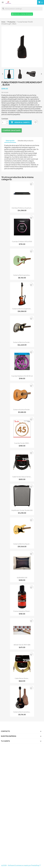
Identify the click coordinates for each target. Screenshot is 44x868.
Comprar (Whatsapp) (12, 130)
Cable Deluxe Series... (22, 678)
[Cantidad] (4, 122)
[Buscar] (22, 9)
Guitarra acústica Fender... (22, 410)
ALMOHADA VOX (22, 578)
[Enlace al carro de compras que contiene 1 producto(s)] (41, 2)
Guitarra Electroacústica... (22, 275)
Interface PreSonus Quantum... (22, 208)
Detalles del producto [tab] (26, 141)
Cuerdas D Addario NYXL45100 (22, 242)
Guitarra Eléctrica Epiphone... (22, 309)
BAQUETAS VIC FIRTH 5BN (22, 645)
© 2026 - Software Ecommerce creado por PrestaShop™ (21, 865)
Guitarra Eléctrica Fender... (22, 342)
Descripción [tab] (10, 141)
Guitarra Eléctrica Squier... (22, 544)
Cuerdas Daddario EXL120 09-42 (22, 376)
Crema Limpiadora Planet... (22, 611)
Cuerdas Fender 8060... (22, 443)
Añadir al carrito (20, 122)
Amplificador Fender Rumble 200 (22, 510)
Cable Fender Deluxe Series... (22, 477)
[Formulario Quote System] (22, 805)
